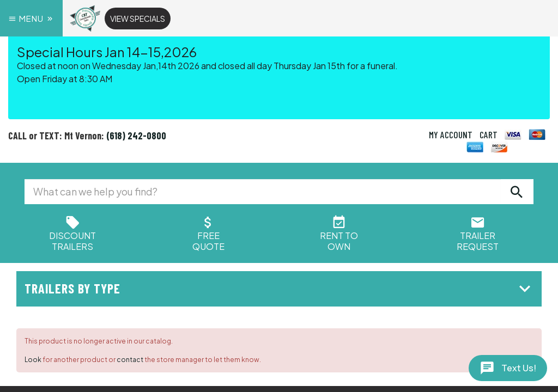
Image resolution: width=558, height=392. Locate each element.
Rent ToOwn (339, 235)
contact (130, 360)
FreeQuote (208, 235)
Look (33, 360)
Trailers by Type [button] (280, 288)
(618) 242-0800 (136, 136)
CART (489, 134)
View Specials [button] (138, 19)
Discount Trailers (72, 235)
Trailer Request (478, 235)
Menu (31, 18)
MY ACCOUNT (451, 134)
